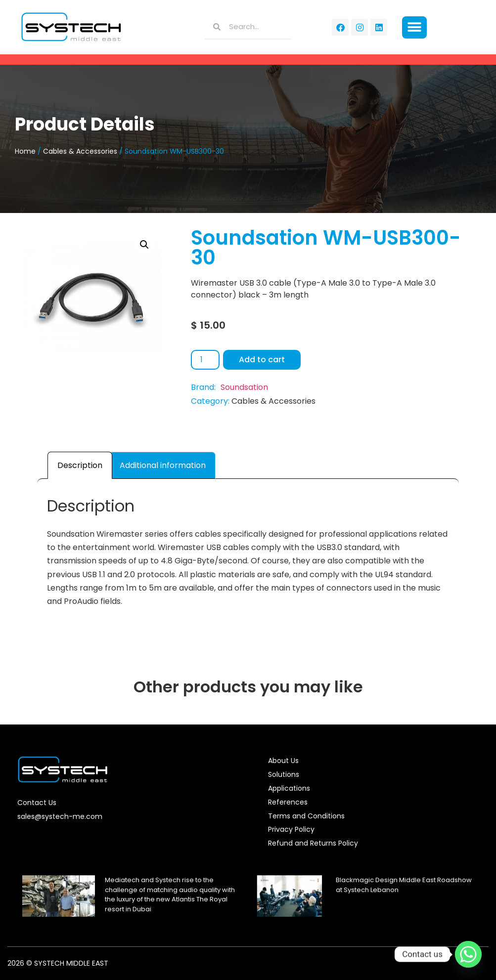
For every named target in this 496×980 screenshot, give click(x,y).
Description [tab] (80, 465)
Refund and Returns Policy (313, 843)
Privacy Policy (291, 829)
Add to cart (262, 360)
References (288, 802)
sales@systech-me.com (60, 816)
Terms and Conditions (306, 816)
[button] (415, 27)
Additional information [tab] (163, 465)
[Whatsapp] (468, 954)
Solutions (284, 774)
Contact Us (37, 803)
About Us (283, 761)
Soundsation (244, 387)
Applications (289, 788)
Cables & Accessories (80, 151)
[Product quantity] (205, 360)
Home (25, 151)
